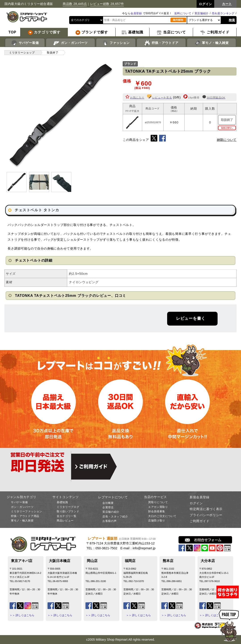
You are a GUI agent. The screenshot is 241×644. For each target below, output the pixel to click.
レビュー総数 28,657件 (107, 4)
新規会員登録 (199, 497)
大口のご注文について (162, 516)
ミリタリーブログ (68, 507)
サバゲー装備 (25, 43)
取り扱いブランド (68, 511)
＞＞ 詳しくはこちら (22, 615)
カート (227, 4)
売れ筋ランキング (223, 13)
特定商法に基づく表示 (206, 509)
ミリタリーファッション (27, 511)
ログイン (196, 503)
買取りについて (158, 502)
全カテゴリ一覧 (67, 516)
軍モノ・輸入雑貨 (211, 43)
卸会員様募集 (157, 511)
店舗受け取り (157, 521)
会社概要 (108, 503)
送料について (183, 13)
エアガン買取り (158, 507)
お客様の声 (110, 521)
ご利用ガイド (199, 521)
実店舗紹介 (202, 13)
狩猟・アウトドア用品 (25, 516)
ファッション (116, 43)
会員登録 (136, 13)
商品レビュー (65, 521)
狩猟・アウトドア (161, 43)
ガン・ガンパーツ (70, 43)
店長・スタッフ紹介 (115, 517)
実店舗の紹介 (111, 512)
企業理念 (108, 507)
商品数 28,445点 (75, 4)
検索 (232, 20)
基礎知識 (62, 502)
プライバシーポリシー (206, 515)
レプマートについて (113, 497)
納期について (227, 140)
